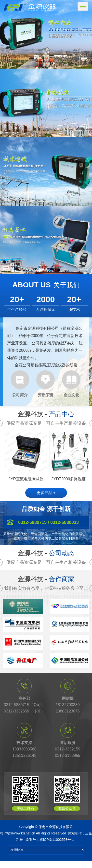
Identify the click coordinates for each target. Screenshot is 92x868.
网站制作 (75, 833)
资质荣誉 (46, 395)
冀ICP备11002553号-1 (57, 840)
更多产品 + (46, 493)
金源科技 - (46, 414)
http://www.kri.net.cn (20, 833)
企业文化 (71, 395)
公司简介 (20, 395)
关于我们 (66, 285)
